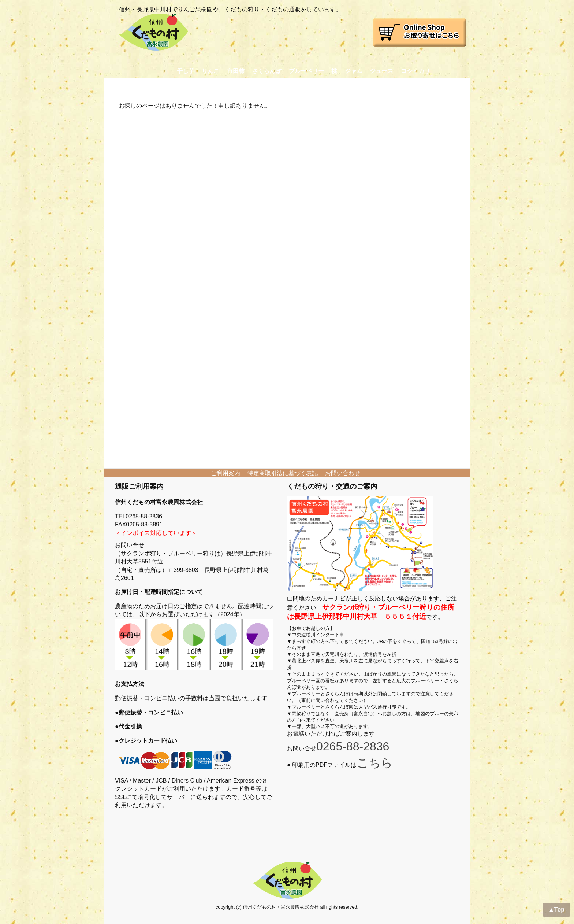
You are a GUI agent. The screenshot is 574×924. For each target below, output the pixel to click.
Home (119, 85)
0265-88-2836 (353, 746)
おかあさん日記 (338, 85)
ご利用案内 (225, 473)
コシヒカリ (415, 71)
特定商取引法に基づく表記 (283, 473)
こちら (375, 763)
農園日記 (292, 85)
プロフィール (250, 85)
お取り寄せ (156, 85)
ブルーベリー (306, 71)
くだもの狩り (201, 85)
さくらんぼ (266, 71)
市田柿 (236, 71)
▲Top (556, 910)
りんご (210, 71)
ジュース (381, 71)
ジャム (354, 71)
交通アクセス (389, 85)
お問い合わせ (437, 85)
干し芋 (186, 71)
